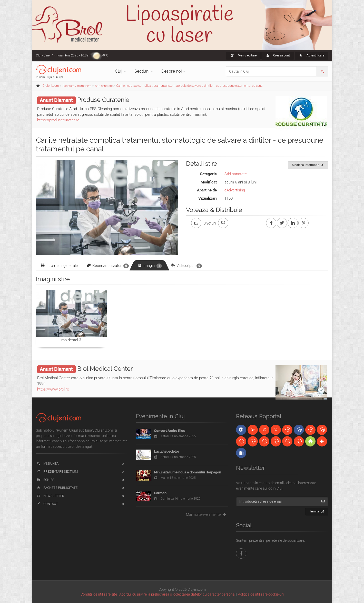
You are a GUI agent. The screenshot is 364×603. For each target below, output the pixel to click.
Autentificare (312, 55)
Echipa (45, 480)
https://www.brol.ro (53, 389)
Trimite (317, 511)
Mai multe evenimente (207, 514)
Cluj (119, 71)
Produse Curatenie (103, 100)
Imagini (149, 266)
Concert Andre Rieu (170, 431)
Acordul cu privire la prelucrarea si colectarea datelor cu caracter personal (177, 594)
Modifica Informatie (308, 164)
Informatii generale (59, 266)
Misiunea (47, 464)
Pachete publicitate (57, 488)
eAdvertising (235, 190)
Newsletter (50, 496)
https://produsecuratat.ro (58, 120)
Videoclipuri (186, 266)
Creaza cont (278, 55)
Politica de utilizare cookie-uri (261, 594)
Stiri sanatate (236, 174)
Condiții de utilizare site (99, 594)
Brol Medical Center (105, 369)
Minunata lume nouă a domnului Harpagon (188, 472)
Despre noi (171, 71)
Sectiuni (142, 71)
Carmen (160, 493)
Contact (47, 504)
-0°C (105, 55)
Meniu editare (243, 55)
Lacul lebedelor (166, 451)
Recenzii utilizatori (107, 266)
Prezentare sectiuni (57, 471)
